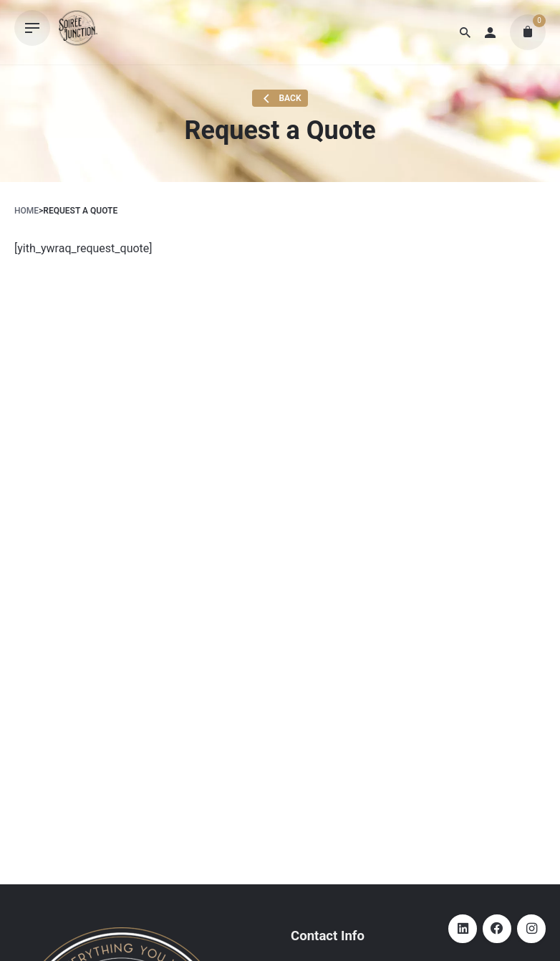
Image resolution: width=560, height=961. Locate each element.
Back (280, 99)
